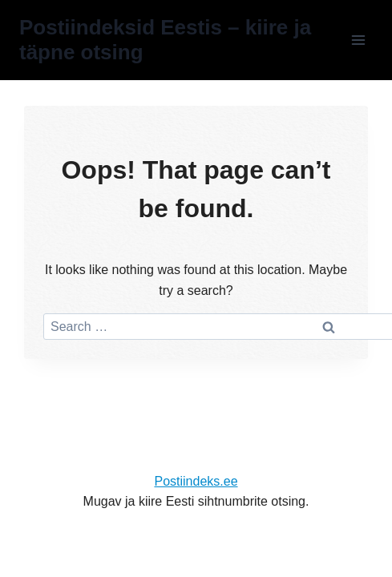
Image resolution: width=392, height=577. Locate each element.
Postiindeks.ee (196, 481)
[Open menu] (358, 40)
